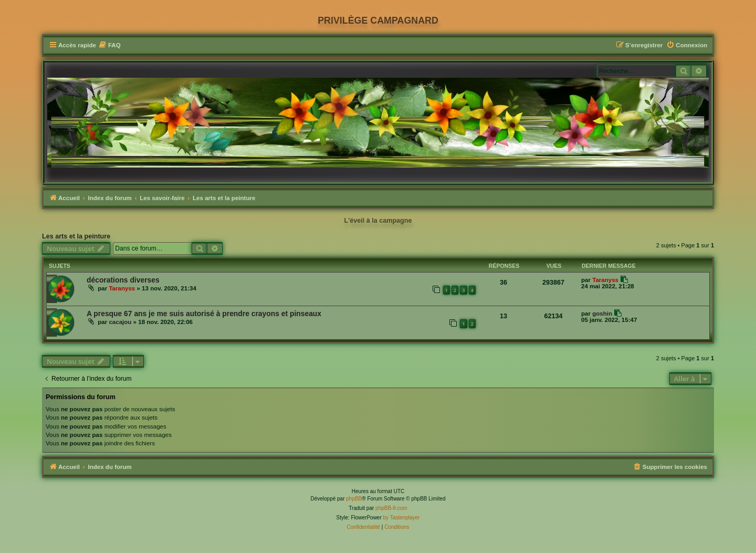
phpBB (354, 499)
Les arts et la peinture (76, 236)
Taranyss (122, 288)
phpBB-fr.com (391, 508)
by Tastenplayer (402, 518)
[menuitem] (110, 45)
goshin (602, 314)
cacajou (120, 322)
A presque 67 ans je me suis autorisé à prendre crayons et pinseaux (204, 314)
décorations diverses (123, 280)
